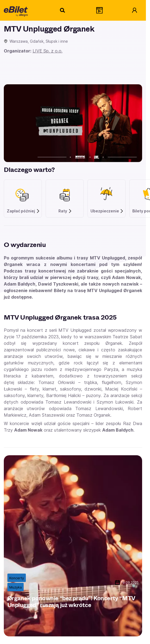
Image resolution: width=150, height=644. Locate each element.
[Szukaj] (63, 10)
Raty (65, 211)
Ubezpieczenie (107, 211)
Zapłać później (23, 211)
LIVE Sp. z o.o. (48, 51)
